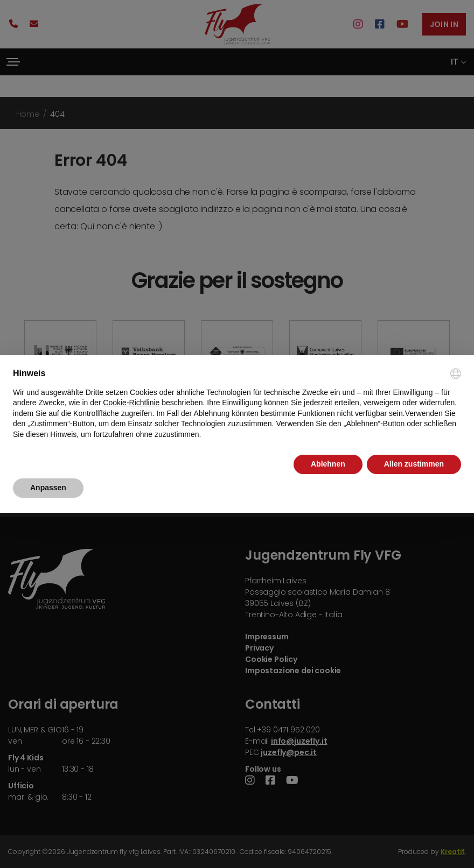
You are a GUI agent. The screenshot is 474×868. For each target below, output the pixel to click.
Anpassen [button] (48, 488)
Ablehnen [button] (328, 464)
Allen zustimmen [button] (414, 464)
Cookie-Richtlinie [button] (131, 403)
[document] (237, 404)
